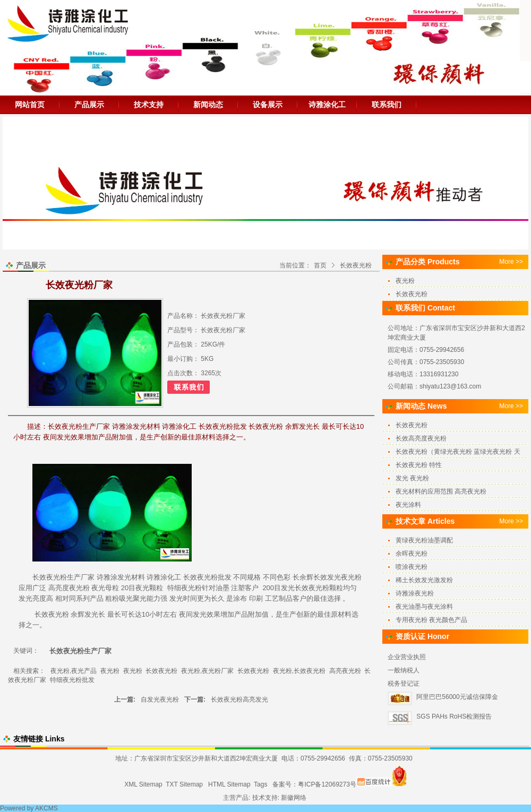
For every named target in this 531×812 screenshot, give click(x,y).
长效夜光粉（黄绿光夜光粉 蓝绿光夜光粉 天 (458, 452)
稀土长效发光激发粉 (424, 580)
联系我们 (387, 105)
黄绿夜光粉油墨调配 (424, 540)
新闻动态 (208, 105)
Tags (260, 784)
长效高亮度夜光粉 (421, 438)
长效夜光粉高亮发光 (239, 699)
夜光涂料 (408, 505)
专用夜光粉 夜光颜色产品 (431, 620)
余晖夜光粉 (412, 554)
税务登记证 (404, 684)
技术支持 (149, 105)
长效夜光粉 (356, 265)
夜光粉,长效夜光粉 (299, 671)
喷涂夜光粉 (412, 567)
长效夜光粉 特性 (419, 465)
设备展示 (268, 105)
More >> (511, 262)
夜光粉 (207, 577)
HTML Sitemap (229, 784)
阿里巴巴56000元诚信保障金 (457, 697)
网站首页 (30, 105)
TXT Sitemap (184, 784)
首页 (320, 265)
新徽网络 (294, 798)
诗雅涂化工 (327, 105)
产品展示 (89, 105)
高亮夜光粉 (345, 671)
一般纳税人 (404, 670)
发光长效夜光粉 (305, 588)
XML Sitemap (143, 784)
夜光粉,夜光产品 (74, 671)
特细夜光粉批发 (72, 680)
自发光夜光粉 (160, 699)
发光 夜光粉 (412, 478)
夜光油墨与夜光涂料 (424, 607)
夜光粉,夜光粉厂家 (207, 671)
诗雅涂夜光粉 (415, 593)
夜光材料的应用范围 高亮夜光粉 (441, 491)
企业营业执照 (407, 657)
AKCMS (46, 808)
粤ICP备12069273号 (327, 784)
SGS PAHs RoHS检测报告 (454, 716)
